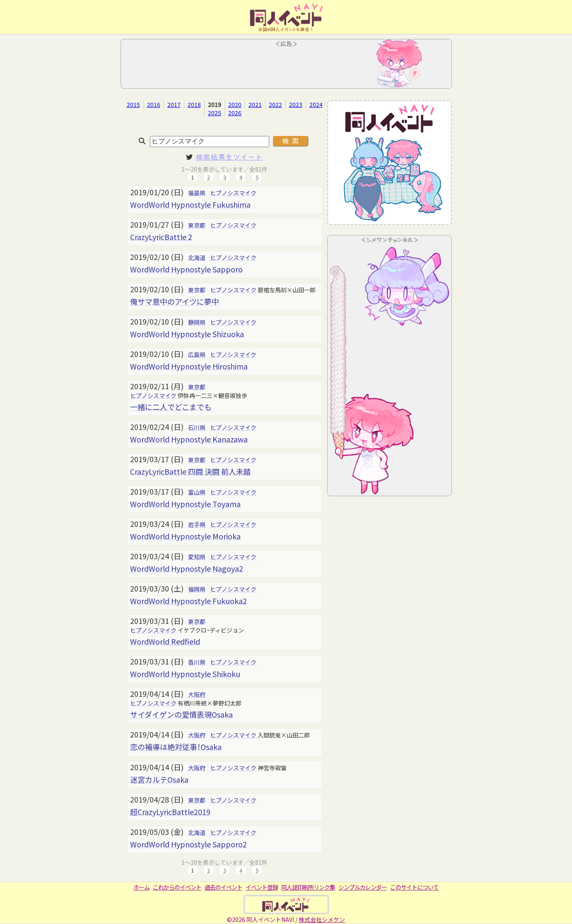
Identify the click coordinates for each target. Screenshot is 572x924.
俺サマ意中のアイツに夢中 (175, 301)
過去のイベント (223, 887)
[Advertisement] (286, 66)
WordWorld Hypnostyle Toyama (185, 504)
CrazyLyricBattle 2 (161, 237)
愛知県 (197, 557)
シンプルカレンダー (363, 887)
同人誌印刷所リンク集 (308, 887)
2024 (316, 104)
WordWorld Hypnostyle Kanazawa (189, 439)
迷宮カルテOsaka (159, 779)
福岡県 (197, 589)
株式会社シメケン (322, 919)
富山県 (197, 492)
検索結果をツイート (229, 157)
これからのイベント (177, 887)
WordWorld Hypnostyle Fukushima (190, 204)
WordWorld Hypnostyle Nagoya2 (187, 568)
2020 (235, 104)
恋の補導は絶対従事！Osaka (176, 747)
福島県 (197, 193)
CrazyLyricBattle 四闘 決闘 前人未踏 (191, 471)
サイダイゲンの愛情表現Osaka (181, 714)
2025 (215, 113)
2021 (255, 104)
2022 (275, 104)
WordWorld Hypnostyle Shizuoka (187, 334)
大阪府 (197, 694)
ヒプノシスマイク (233, 193)
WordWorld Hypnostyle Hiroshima (189, 366)
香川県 (197, 662)
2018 (194, 104)
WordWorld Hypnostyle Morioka (185, 536)
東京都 (197, 225)
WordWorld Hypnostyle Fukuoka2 (188, 601)
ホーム (141, 887)
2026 (235, 113)
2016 (154, 104)
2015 (133, 104)
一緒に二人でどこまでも (171, 407)
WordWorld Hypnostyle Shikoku (185, 674)
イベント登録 (262, 887)
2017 (174, 104)
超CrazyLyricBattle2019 (170, 812)
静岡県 (197, 322)
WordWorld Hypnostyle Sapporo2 (188, 844)
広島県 (197, 354)
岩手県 (197, 524)
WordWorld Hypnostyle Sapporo (186, 269)
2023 (296, 104)
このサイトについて (414, 887)
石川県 (197, 427)
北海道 (197, 257)
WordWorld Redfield (165, 641)
